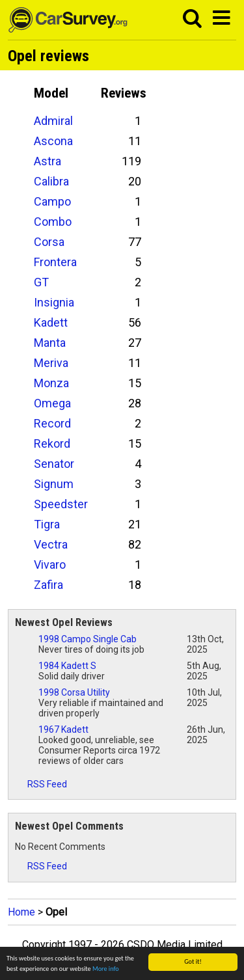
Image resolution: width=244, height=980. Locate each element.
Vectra (51, 544)
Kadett (51, 322)
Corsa (49, 242)
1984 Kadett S (67, 666)
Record (52, 423)
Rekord (52, 443)
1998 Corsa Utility (74, 692)
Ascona (53, 141)
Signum (54, 484)
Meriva (51, 363)
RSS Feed (41, 784)
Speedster (61, 504)
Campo (52, 201)
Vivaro (50, 565)
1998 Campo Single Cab (88, 639)
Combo (53, 222)
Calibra (51, 181)
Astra (47, 161)
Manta (50, 343)
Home (21, 912)
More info (106, 969)
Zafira (48, 585)
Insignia (54, 302)
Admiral (53, 121)
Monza (51, 383)
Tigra (47, 524)
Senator (54, 464)
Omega (52, 403)
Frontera (55, 262)
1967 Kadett (63, 729)
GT (41, 282)
